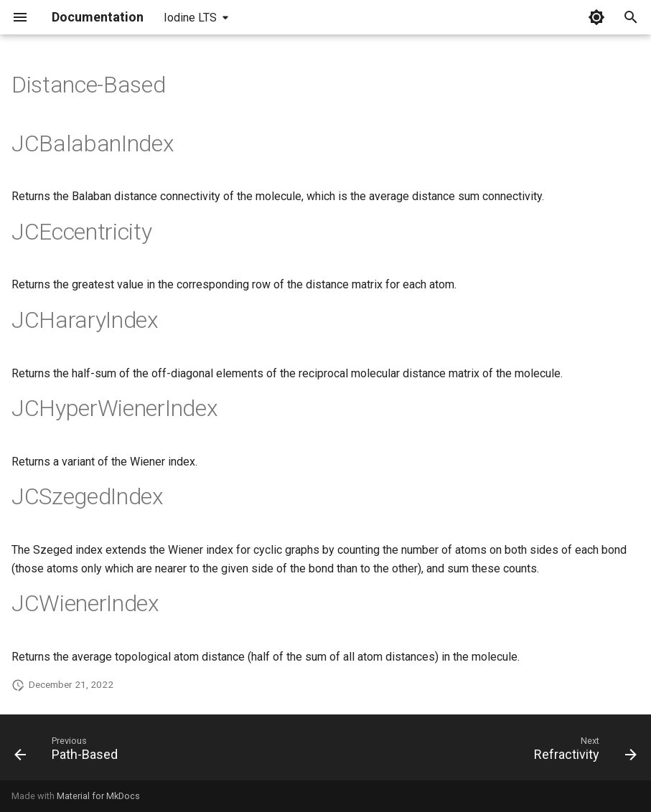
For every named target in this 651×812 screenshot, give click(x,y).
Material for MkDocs (98, 796)
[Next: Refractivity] (582, 752)
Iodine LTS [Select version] (190, 18)
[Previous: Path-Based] (69, 752)
